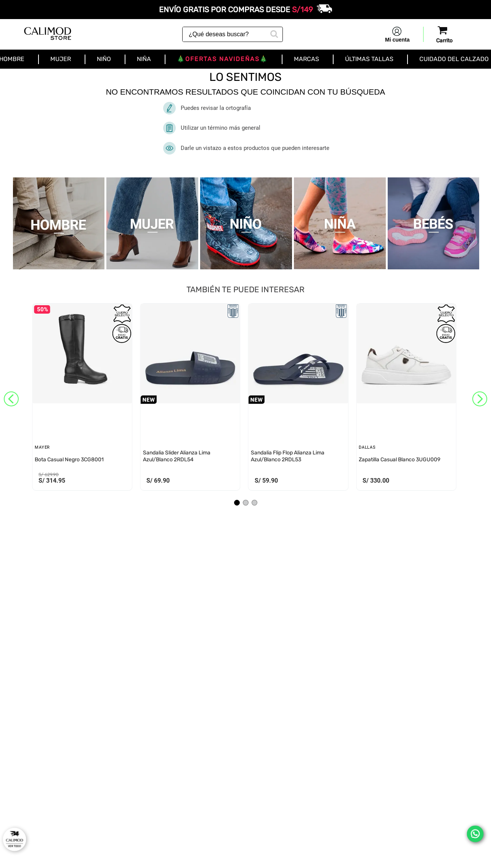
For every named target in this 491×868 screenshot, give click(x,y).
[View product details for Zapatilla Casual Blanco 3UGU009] (406, 399)
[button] (237, 503)
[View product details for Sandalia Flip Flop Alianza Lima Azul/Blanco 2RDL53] (298, 399)
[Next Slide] (480, 399)
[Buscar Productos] (273, 33)
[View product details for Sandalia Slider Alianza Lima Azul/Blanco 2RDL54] (190, 399)
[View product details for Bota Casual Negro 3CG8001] (82, 399)
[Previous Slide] (11, 399)
